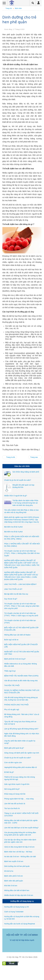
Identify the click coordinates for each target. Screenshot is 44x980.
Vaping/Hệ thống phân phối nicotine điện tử (21, 767)
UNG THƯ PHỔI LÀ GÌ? (13, 589)
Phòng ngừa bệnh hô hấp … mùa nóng (19, 799)
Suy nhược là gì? (11, 599)
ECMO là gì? (9, 772)
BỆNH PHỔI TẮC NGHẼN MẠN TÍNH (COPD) (21, 676)
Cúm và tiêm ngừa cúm (13, 762)
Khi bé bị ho (9, 871)
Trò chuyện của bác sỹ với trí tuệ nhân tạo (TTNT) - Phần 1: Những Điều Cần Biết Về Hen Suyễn (22, 553)
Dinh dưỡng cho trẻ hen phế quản (19, 19)
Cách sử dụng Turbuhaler (14, 912)
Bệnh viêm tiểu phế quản (14, 881)
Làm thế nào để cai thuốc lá (15, 804)
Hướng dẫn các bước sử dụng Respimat (20, 924)
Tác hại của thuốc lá (12, 808)
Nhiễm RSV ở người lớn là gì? (16, 496)
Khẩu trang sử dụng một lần (15, 794)
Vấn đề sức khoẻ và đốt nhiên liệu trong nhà (21, 681)
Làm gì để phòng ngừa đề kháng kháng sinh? (21, 729)
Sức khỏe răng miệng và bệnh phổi (26, 472)
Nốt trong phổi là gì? (12, 789)
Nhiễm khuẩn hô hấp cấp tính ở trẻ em (19, 895)
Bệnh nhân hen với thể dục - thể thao (18, 852)
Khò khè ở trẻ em (11, 886)
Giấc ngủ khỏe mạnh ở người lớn (17, 784)
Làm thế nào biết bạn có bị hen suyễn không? (21, 828)
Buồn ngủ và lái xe (11, 640)
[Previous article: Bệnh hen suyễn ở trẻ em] (10, 457)
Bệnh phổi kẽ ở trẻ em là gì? (15, 659)
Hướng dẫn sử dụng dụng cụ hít (16, 907)
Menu (4, 3)
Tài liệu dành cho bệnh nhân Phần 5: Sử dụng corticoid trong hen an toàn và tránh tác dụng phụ (25, 503)
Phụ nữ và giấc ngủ (12, 710)
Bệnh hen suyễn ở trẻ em (14, 861)
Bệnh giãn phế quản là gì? (14, 748)
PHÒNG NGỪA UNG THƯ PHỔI (16, 705)
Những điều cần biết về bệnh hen (17, 890)
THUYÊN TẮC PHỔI (12, 685)
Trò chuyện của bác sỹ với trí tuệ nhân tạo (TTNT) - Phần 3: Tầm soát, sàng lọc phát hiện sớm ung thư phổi (22, 606)
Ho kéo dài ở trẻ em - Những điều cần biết (20, 857)
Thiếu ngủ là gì (10, 671)
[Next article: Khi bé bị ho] (35, 457)
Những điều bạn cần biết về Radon (17, 635)
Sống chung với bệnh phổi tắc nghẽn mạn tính (22, 753)
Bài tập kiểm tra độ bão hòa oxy (16, 594)
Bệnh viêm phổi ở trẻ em (13, 876)
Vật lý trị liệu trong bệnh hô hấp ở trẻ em (19, 847)
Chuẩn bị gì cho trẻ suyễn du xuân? (18, 480)
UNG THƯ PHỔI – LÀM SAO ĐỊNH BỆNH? (20, 584)
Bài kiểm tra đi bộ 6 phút (13, 527)
